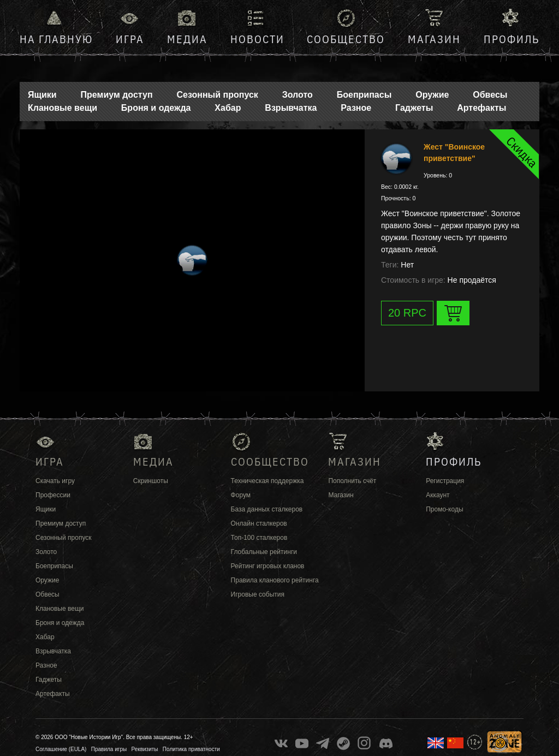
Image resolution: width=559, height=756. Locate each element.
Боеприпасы (364, 95)
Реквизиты (145, 749)
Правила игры (109, 749)
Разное (356, 108)
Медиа (187, 39)
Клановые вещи (63, 108)
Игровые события (258, 594)
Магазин (434, 39)
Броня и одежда (156, 108)
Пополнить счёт (352, 481)
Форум (241, 495)
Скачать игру (55, 481)
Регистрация (445, 481)
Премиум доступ (117, 95)
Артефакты (481, 108)
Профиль (512, 39)
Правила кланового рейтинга (275, 580)
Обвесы (490, 95)
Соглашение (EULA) (61, 749)
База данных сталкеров (267, 509)
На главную (56, 39)
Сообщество (346, 39)
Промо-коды (444, 509)
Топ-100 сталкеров (259, 538)
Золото (298, 95)
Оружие (432, 95)
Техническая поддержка (267, 481)
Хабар (228, 108)
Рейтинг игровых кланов (268, 566)
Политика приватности (191, 749)
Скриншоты (151, 481)
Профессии (53, 495)
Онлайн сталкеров (259, 523)
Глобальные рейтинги (264, 552)
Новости (257, 39)
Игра (130, 39)
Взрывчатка (291, 108)
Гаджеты (414, 108)
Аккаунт (438, 495)
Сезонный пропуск (217, 95)
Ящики (42, 95)
